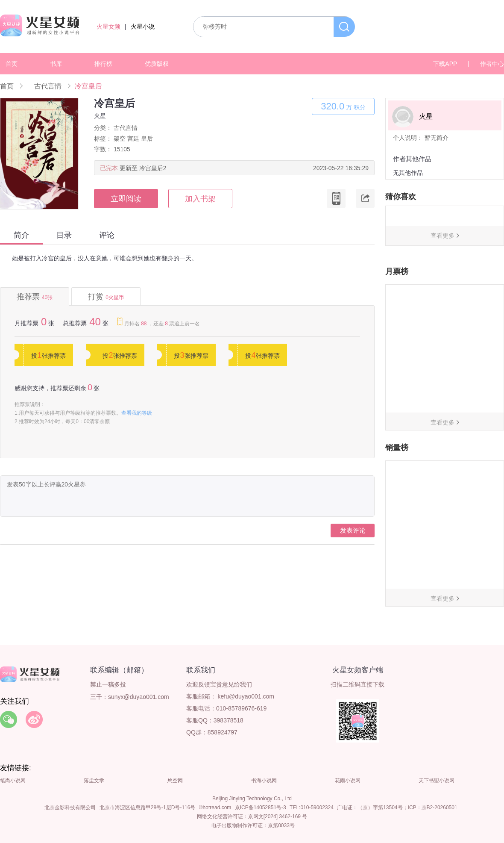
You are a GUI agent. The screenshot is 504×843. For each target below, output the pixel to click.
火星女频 (108, 27)
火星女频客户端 (358, 670)
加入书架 (200, 199)
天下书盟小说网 (437, 781)
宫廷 (133, 139)
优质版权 (157, 64)
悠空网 (175, 781)
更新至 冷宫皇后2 (143, 168)
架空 (120, 139)
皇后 (147, 139)
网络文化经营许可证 (220, 816)
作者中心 (492, 64)
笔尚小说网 (13, 781)
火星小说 (143, 27)
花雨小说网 (348, 781)
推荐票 (35, 297)
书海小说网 (264, 781)
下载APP (445, 64)
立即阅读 (126, 199)
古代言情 (48, 86)
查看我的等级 (137, 413)
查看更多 (442, 236)
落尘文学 (94, 781)
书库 (56, 64)
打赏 (106, 297)
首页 (12, 64)
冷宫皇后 (88, 86)
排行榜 (103, 64)
